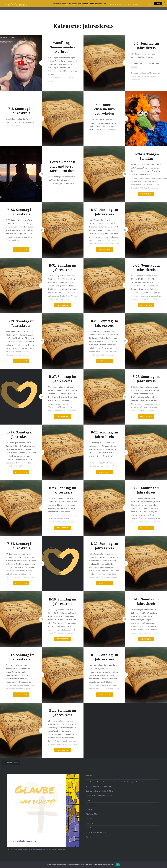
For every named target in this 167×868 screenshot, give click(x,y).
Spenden (89, 828)
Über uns (89, 823)
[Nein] (164, 865)
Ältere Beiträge (11, 762)
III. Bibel (89, 809)
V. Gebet (89, 819)
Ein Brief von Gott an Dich (96, 832)
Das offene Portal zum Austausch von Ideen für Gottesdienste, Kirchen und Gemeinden (118, 782)
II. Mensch (90, 805)
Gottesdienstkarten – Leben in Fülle (99, 791)
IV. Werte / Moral (92, 814)
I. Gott (88, 800)
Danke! (89, 837)
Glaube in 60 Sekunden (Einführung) (99, 795)
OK (118, 865)
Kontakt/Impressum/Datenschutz (99, 786)
